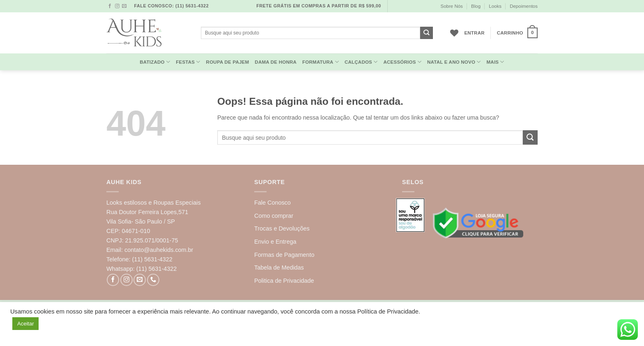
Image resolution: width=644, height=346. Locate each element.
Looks (495, 6)
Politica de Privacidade (284, 281)
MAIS (496, 62)
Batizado (155, 62)
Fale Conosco (273, 203)
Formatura (321, 62)
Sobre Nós (451, 6)
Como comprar (274, 216)
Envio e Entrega (275, 242)
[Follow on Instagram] (117, 6)
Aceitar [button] (25, 324)
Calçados (361, 62)
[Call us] (153, 280)
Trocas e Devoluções (282, 228)
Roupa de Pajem (228, 62)
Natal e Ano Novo (454, 62)
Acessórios (402, 62)
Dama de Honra (276, 62)
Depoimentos (524, 6)
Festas (188, 62)
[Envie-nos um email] (124, 6)
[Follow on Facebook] (110, 6)
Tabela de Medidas (279, 268)
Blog (476, 6)
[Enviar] (427, 33)
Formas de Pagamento (284, 255)
